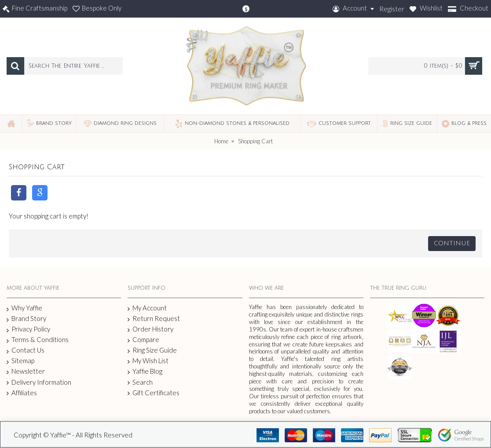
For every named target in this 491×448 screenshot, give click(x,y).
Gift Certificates (154, 393)
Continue (452, 243)
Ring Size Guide (152, 350)
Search (140, 382)
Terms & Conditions (38, 340)
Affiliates (22, 393)
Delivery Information (39, 382)
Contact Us (26, 350)
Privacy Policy (28, 329)
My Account (147, 308)
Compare (143, 340)
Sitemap (20, 361)
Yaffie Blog (145, 371)
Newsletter (26, 371)
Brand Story (26, 319)
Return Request (154, 319)
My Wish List (148, 361)
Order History (150, 329)
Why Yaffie (24, 308)
